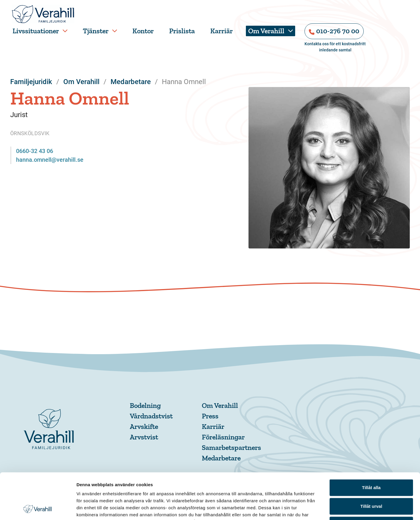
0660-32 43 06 (35, 151)
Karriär (222, 31)
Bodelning (145, 405)
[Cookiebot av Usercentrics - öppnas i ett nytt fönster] (38, 509)
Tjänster (96, 31)
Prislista (182, 31)
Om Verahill (266, 31)
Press (210, 416)
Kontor (143, 31)
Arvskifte (144, 426)
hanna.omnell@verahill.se (50, 160)
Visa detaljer (317, 508)
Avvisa (371, 482)
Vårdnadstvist (151, 416)
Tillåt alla (371, 444)
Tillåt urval (371, 463)
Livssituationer (36, 31)
